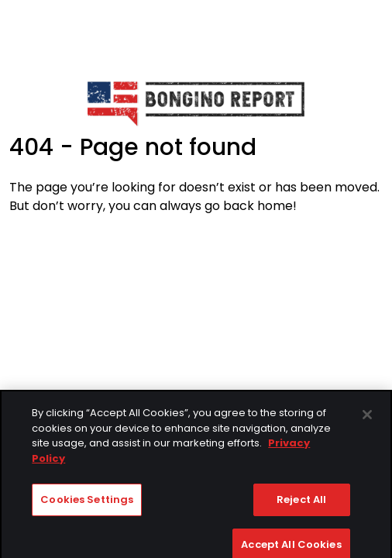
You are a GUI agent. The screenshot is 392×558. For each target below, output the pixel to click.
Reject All (301, 505)
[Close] (367, 420)
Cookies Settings (87, 505)
